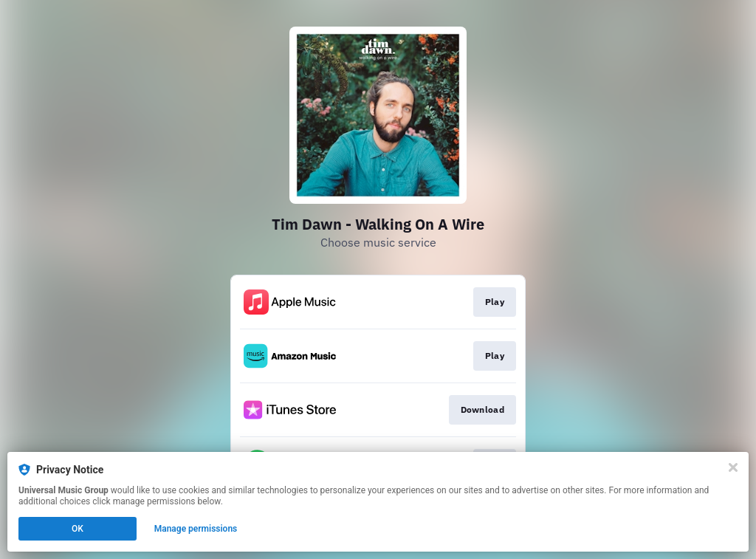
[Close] (733, 467)
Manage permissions (196, 529)
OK (78, 529)
